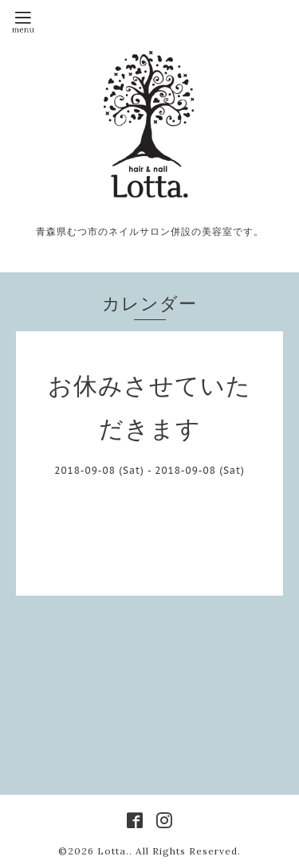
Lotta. (113, 851)
